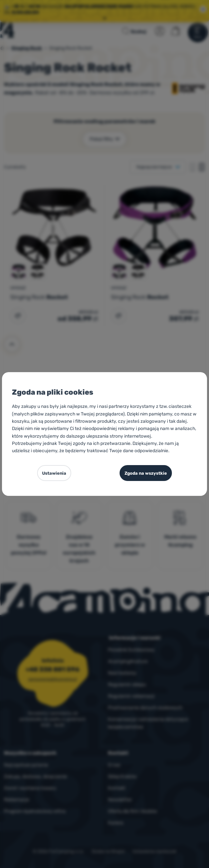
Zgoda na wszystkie (146, 473)
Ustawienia (54, 473)
